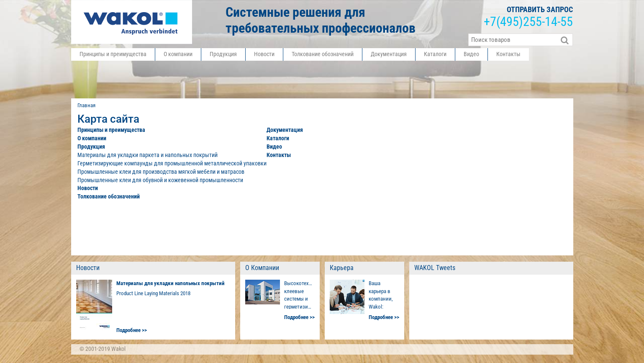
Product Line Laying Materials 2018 (153, 293)
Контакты (508, 54)
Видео (471, 54)
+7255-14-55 (528, 22)
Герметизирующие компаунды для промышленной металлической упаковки (172, 163)
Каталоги (435, 54)
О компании (178, 54)
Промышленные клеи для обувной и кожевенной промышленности (160, 180)
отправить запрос (540, 9)
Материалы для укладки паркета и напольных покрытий (148, 155)
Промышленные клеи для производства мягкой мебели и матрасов (161, 172)
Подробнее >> (132, 330)
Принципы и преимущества (113, 54)
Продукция (223, 54)
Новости (264, 54)
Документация (389, 54)
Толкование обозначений (323, 54)
